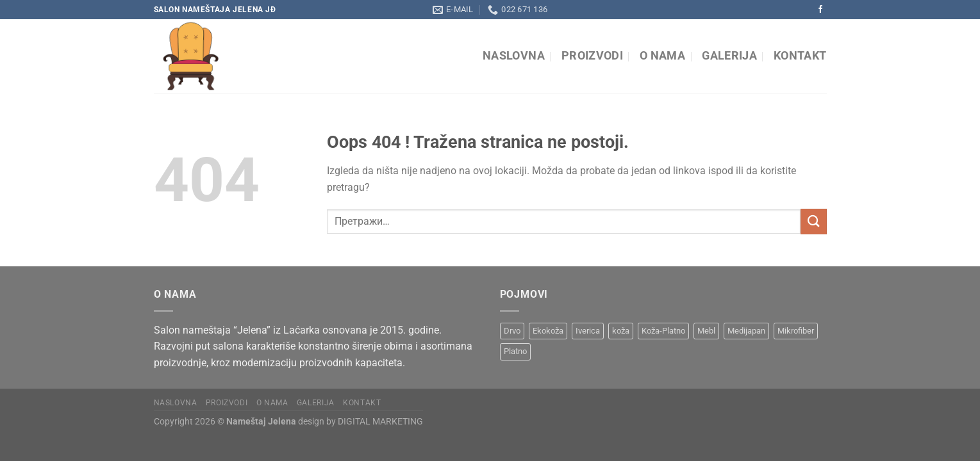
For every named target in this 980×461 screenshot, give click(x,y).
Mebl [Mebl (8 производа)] (706, 331)
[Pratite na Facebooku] (820, 10)
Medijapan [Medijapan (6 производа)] (746, 331)
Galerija (729, 56)
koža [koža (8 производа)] (621, 331)
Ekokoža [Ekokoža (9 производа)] (548, 331)
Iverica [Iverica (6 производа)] (588, 331)
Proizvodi (592, 56)
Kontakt (800, 56)
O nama (662, 56)
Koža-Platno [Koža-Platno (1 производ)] (663, 331)
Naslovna (514, 56)
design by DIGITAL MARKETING (360, 422)
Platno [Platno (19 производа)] (515, 351)
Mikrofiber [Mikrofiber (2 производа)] (796, 331)
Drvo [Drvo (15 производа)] (512, 331)
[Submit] (813, 221)
